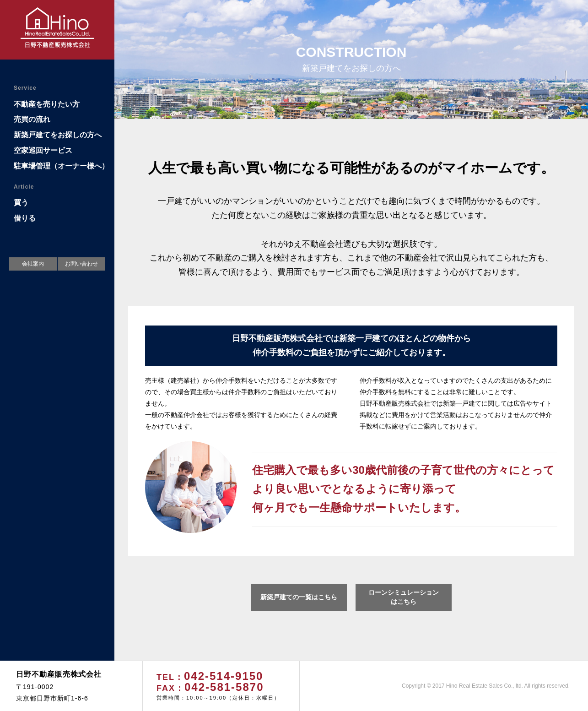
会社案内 (33, 264)
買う (21, 203)
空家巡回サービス (43, 150)
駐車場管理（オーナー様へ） (61, 166)
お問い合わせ (81, 264)
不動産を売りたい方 (47, 104)
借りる (25, 218)
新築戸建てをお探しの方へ (58, 135)
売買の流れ (32, 119)
